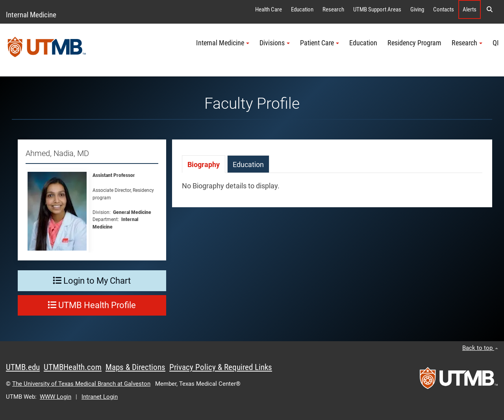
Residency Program (414, 43)
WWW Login (56, 397)
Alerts (470, 9)
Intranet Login (100, 397)
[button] (489, 9)
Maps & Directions (135, 367)
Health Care (269, 9)
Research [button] (467, 43)
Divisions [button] (275, 43)
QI (496, 43)
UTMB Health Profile (92, 305)
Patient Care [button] (320, 43)
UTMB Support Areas (377, 9)
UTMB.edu (23, 367)
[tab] (204, 164)
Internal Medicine (31, 15)
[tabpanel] (332, 190)
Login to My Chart (92, 281)
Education (302, 9)
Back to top (480, 348)
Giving (417, 9)
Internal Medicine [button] (223, 43)
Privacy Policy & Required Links (221, 367)
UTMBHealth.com (73, 367)
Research (333, 9)
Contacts (444, 9)
